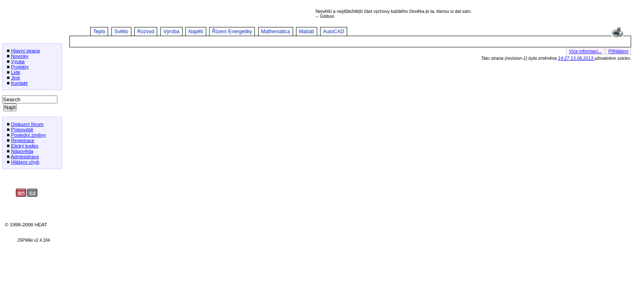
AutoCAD (334, 32)
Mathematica (276, 32)
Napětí (196, 32)
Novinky (20, 56)
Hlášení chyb (25, 162)
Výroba (171, 32)
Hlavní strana (25, 50)
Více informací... (586, 51)
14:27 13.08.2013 (576, 58)
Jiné (15, 77)
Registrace (22, 140)
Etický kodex (25, 146)
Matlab (307, 32)
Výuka (18, 61)
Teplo (99, 32)
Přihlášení (618, 51)
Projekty (20, 67)
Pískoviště (22, 129)
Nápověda (22, 151)
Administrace (25, 156)
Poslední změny (28, 135)
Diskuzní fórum (27, 124)
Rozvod (146, 32)
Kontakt (19, 83)
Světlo (121, 32)
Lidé (15, 72)
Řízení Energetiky (232, 32)
